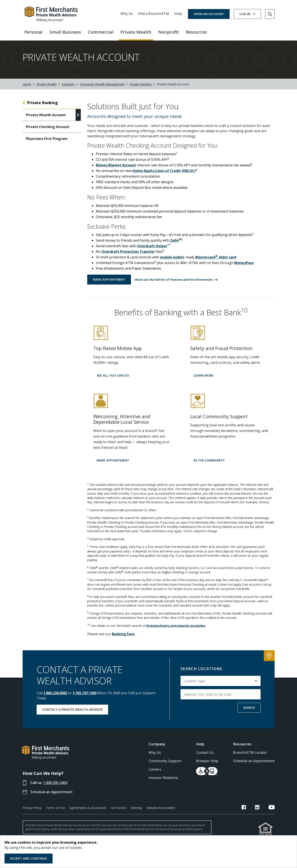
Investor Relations (163, 782)
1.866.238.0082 (55, 698)
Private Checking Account (48, 131)
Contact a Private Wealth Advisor (72, 714)
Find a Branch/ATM (154, 14)
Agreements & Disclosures (88, 812)
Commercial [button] (101, 32)
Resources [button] (196, 32)
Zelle (174, 245)
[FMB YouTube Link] (272, 812)
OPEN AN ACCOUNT (209, 14)
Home (27, 89)
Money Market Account (116, 170)
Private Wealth (47, 89)
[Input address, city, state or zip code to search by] (221, 699)
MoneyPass (244, 267)
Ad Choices (119, 812)
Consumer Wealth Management (102, 89)
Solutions (68, 89)
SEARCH (249, 712)
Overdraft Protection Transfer (128, 256)
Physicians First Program (47, 143)
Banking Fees (123, 638)
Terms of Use (55, 812)
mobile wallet (172, 262)
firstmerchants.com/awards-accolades (176, 630)
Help (178, 14)
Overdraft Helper (152, 250)
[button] (176, 284)
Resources (242, 748)
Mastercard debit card (216, 262)
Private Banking (141, 89)
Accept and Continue (29, 858)
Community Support (165, 765)
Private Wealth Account (46, 119)
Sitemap (136, 812)
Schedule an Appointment (53, 796)
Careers (155, 774)
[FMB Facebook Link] (253, 812)
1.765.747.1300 (85, 698)
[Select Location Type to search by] (221, 685)
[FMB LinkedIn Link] (262, 812)
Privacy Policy (32, 812)
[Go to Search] (270, 14)
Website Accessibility (161, 812)
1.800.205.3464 (56, 787)
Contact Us (205, 757)
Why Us (127, 14)
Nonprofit (169, 32)
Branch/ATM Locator (250, 757)
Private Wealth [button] (136, 32)
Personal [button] (33, 32)
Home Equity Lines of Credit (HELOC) (164, 175)
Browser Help (207, 765)
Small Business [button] (65, 32)
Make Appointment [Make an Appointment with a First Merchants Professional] (109, 284)
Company (157, 748)
